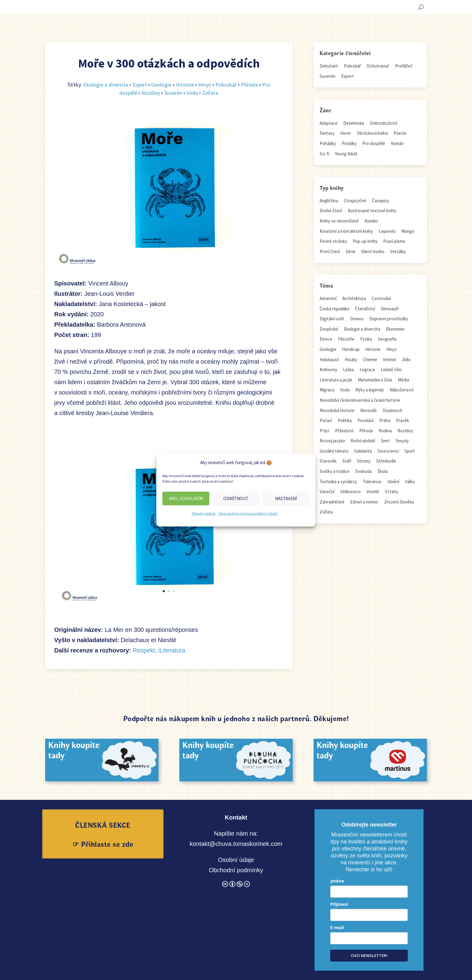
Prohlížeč (404, 66)
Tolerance (372, 482)
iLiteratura (172, 650)
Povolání (366, 420)
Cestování (381, 298)
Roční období (363, 441)
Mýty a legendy (370, 390)
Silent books (373, 251)
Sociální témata (334, 451)
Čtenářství (365, 309)
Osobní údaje (236, 860)
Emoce (326, 339)
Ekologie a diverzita (106, 85)
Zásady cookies (203, 513)
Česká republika (334, 309)
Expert (140, 85)
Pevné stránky (333, 241)
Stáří (347, 461)
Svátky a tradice (335, 471)
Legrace (367, 370)
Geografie (387, 339)
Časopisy (381, 201)
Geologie (161, 85)
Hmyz (205, 85)
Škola (382, 471)
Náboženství (402, 390)
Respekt (144, 650)
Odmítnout (236, 498)
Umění (393, 482)
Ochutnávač (378, 66)
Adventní (328, 298)
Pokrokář (226, 85)
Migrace (327, 390)
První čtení (330, 251)
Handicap (351, 349)
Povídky (349, 143)
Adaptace (329, 123)
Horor (346, 133)
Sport (410, 451)
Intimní (389, 360)
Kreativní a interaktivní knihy (346, 231)
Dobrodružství (384, 123)
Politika (345, 420)
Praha (385, 420)
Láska (348, 370)
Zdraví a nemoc (364, 502)
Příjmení (339, 904)
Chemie (370, 360)
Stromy (364, 461)
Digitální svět (332, 319)
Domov (357, 319)
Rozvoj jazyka (332, 441)
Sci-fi (324, 154)
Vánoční (327, 492)
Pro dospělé (374, 143)
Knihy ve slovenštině (339, 221)
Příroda (249, 85)
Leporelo (387, 231)
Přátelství (344, 431)
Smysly (402, 441)
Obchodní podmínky (236, 870)
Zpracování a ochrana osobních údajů (248, 513)
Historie (185, 85)
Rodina (385, 431)
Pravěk (402, 420)
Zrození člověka (399, 502)
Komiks (371, 221)
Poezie (400, 133)
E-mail (337, 927)
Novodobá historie (337, 410)
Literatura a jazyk (336, 380)
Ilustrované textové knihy (372, 211)
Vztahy (392, 492)
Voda (192, 93)
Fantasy (327, 133)
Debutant (329, 66)
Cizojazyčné (355, 201)
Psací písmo (394, 241)
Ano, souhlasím (186, 498)
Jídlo (406, 360)
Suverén (173, 93)
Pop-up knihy (365, 241)
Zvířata (210, 93)
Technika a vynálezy (338, 482)
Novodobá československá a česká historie (360, 400)
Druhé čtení (331, 211)
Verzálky (398, 251)
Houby (351, 360)
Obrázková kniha (372, 133)
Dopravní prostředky (389, 319)
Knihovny (328, 370)
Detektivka (354, 123)
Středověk (386, 461)
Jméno (337, 881)
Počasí (326, 420)
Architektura (354, 298)
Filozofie (346, 339)
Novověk (369, 410)
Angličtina (329, 201)
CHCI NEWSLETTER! (369, 955)
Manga (408, 231)
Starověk (328, 461)
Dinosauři (390, 309)
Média (403, 380)
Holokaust (329, 360)
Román (397, 143)
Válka (410, 482)
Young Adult (346, 154)
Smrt (385, 441)
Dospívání (329, 329)
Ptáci (324, 431)
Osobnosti (392, 410)
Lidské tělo (391, 370)
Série (351, 251)
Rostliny (151, 93)
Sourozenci (388, 451)
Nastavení (286, 498)
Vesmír (373, 492)
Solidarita (363, 451)
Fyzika (366, 339)
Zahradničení (332, 502)
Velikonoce (351, 492)
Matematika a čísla (375, 380)
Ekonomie (395, 329)
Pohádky (328, 143)
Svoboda (364, 471)
